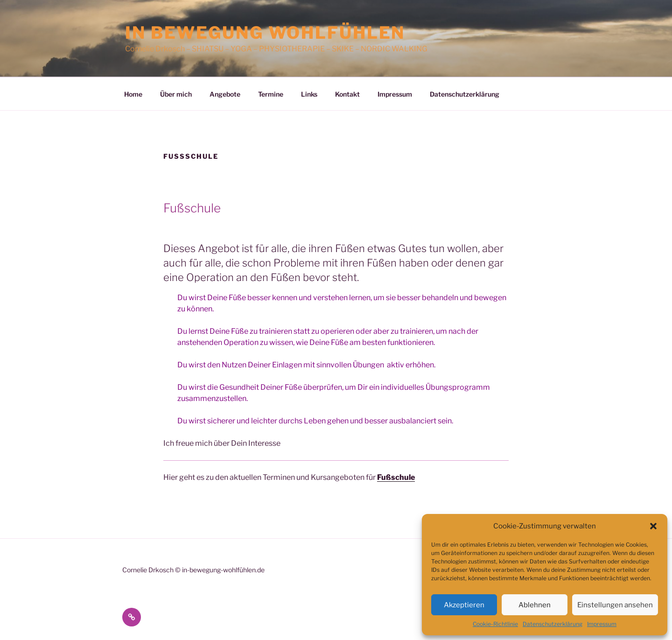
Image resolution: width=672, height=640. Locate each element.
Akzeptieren (464, 605)
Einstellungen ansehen (615, 605)
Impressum (602, 624)
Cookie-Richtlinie (495, 624)
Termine (271, 94)
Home (133, 94)
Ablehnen (535, 605)
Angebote (225, 94)
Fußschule (396, 477)
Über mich (176, 94)
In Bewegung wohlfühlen (265, 33)
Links (309, 94)
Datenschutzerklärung (553, 624)
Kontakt (347, 94)
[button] (653, 526)
